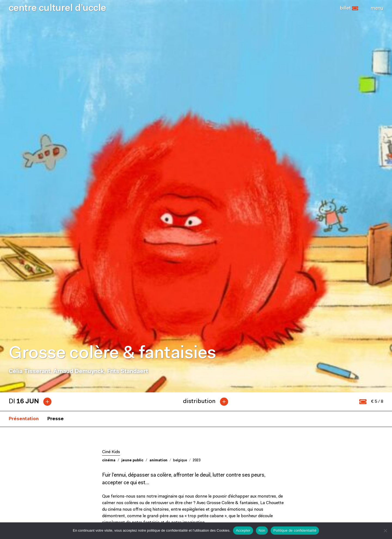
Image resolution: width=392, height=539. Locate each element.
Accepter (243, 530)
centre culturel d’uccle (57, 9)
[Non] (385, 531)
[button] (349, 8)
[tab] (32, 158)
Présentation (24, 175)
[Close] (377, 8)
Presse (56, 175)
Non (262, 530)
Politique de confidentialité (295, 530)
